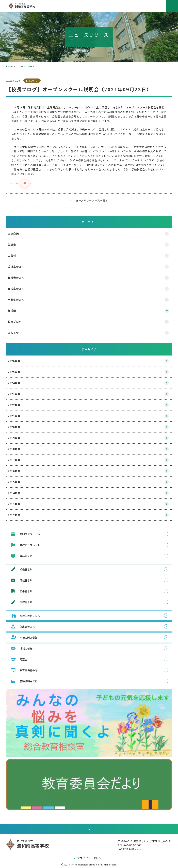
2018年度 (18, 449)
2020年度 (18, 427)
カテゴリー (89, 222)
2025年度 (18, 372)
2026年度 (18, 361)
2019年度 (18, 438)
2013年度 (18, 504)
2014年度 (18, 493)
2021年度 (18, 416)
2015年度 (18, 482)
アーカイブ (89, 349)
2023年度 (18, 394)
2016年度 (18, 471)
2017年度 (18, 460)
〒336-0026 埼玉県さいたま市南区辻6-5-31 (141, 841)
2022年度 (18, 405)
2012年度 (18, 515)
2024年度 (18, 383)
